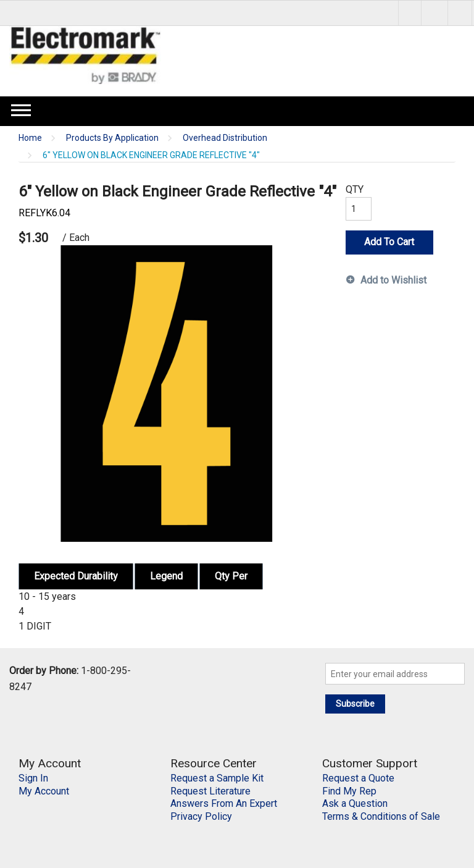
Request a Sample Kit (217, 778)
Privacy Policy (201, 816)
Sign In (33, 778)
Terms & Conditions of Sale (381, 816)
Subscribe (355, 704)
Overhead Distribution (225, 138)
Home (30, 138)
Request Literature (210, 791)
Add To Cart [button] (389, 242)
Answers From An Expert (224, 803)
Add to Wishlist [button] (393, 280)
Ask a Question (355, 803)
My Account (44, 791)
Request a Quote (358, 778)
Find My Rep (349, 791)
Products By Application (112, 138)
